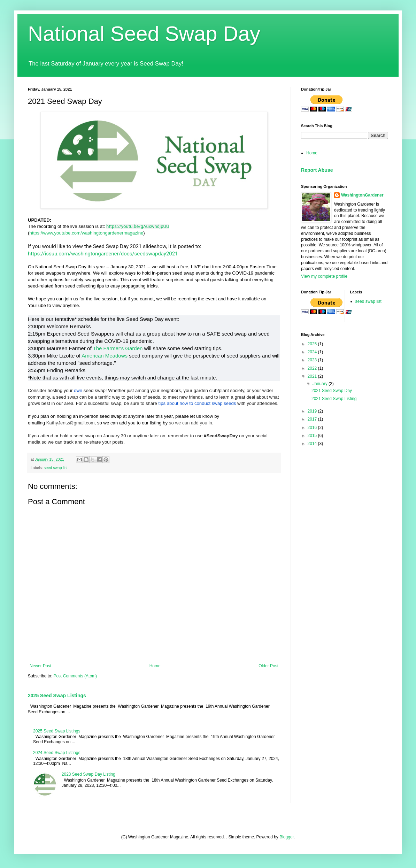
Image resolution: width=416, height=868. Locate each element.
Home (155, 666)
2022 (313, 368)
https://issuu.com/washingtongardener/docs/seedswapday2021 (103, 254)
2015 (313, 436)
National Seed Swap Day (144, 34)
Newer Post (40, 666)
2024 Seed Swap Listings (57, 753)
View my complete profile (324, 276)
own (78, 390)
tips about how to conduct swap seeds (197, 403)
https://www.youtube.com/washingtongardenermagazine (86, 233)
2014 (313, 444)
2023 (313, 360)
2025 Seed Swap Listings (57, 696)
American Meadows (105, 356)
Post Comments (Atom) (75, 676)
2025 (313, 344)
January (321, 384)
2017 (313, 419)
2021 (313, 376)
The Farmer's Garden (118, 348)
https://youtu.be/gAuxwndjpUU (138, 226)
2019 (313, 411)
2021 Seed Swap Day (332, 391)
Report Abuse (317, 170)
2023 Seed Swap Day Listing (88, 774)
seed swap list (56, 468)
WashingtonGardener (362, 195)
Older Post (268, 666)
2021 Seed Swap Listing (334, 399)
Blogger (287, 837)
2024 (313, 352)
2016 (313, 428)
